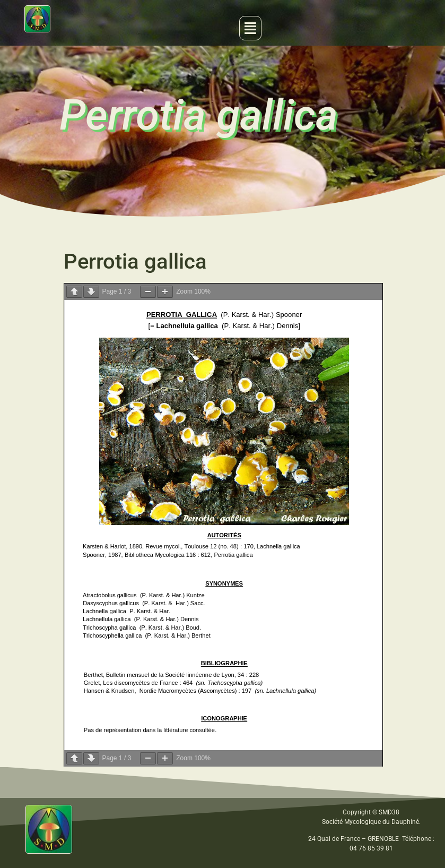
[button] (250, 28)
